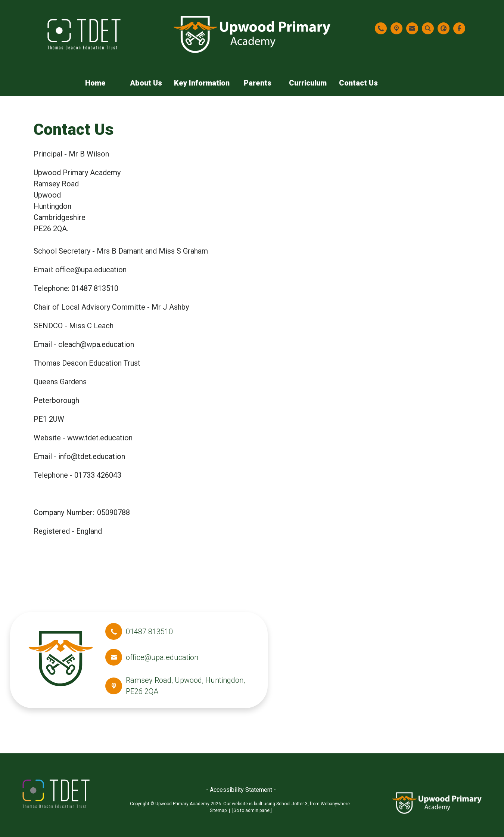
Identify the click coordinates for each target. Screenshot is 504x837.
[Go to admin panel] (252, 810)
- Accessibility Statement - (241, 790)
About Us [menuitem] (146, 83)
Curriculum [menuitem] (308, 83)
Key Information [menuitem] (202, 83)
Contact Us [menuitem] (358, 83)
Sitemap (218, 810)
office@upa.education (162, 657)
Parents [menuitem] (258, 83)
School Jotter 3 (292, 804)
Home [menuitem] (95, 83)
